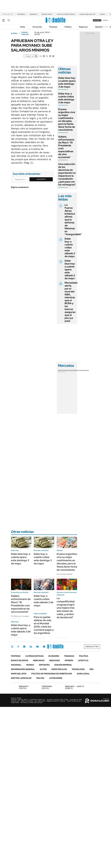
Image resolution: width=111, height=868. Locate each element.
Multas (40, 678)
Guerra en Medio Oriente (66, 14)
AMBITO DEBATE (75, 687)
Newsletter (105, 27)
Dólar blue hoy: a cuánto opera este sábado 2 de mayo (70, 270)
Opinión (99, 27)
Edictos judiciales (21, 678)
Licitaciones (56, 678)
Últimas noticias (35, 656)
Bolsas (68, 370)
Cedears (85, 370)
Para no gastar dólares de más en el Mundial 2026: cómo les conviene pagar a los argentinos (44, 625)
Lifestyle (83, 660)
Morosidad (21, 14)
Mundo (30, 665)
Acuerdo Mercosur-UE (87, 14)
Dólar (23, 27)
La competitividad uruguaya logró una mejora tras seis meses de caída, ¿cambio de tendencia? (66, 608)
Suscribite (41, 179)
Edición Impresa (63, 665)
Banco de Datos (20, 660)
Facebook (18, 647)
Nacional (16, 665)
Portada (16, 656)
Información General (23, 669)
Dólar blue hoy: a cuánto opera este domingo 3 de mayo (67, 82)
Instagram (24, 647)
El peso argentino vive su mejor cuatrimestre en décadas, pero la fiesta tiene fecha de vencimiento (67, 120)
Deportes (44, 665)
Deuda (103, 14)
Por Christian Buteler (65, 574)
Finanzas (53, 27)
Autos (43, 669)
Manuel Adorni (47, 14)
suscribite (97, 20)
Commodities (77, 370)
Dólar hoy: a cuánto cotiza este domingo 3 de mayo (66, 98)
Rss (91, 669)
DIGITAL (24, 687)
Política (68, 27)
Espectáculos (59, 669)
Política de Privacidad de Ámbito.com (52, 674)
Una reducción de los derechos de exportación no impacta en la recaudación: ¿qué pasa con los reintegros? (67, 174)
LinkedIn (31, 647)
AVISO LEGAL (83, 674)
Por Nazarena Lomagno (20, 616)
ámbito (14, 33)
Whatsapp (44, 647)
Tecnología (78, 669)
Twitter (12, 647)
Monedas (62, 370)
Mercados (39, 660)
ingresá (105, 20)
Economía (37, 27)
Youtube (37, 647)
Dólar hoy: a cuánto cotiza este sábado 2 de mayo (70, 247)
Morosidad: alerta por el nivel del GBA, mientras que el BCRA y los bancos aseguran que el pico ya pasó (71, 302)
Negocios (83, 27)
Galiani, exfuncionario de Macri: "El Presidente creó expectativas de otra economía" (66, 147)
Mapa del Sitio (19, 674)
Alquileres (33, 14)
